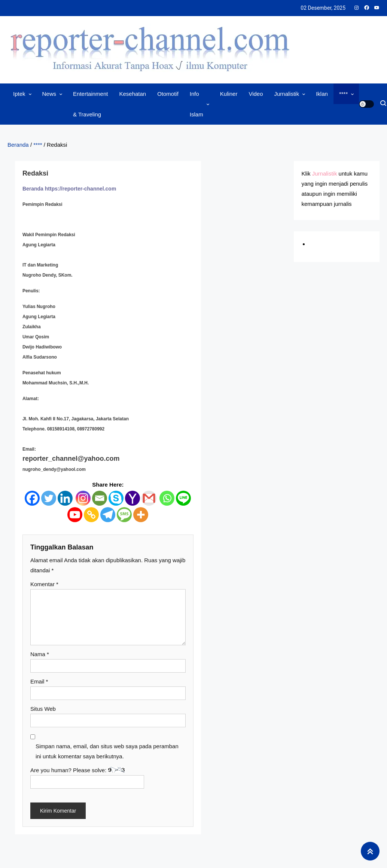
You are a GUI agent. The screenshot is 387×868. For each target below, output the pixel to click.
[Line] (183, 498)
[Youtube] (75, 515)
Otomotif (168, 94)
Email (39, 681)
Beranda (18, 145)
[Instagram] (83, 498)
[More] (141, 515)
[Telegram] (108, 515)
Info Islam (196, 104)
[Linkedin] (65, 498)
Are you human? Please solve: (87, 778)
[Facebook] (32, 498)
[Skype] (116, 498)
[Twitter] (49, 498)
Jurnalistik (287, 94)
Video (256, 94)
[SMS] (124, 515)
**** (343, 94)
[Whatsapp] (167, 498)
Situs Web (43, 709)
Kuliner (229, 94)
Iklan (322, 94)
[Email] (100, 498)
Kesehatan (132, 94)
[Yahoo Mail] (132, 498)
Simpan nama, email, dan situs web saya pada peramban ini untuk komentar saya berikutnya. (107, 751)
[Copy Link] (91, 515)
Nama (40, 654)
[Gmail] (149, 498)
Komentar (44, 584)
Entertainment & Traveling (90, 104)
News (49, 94)
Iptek (19, 94)
